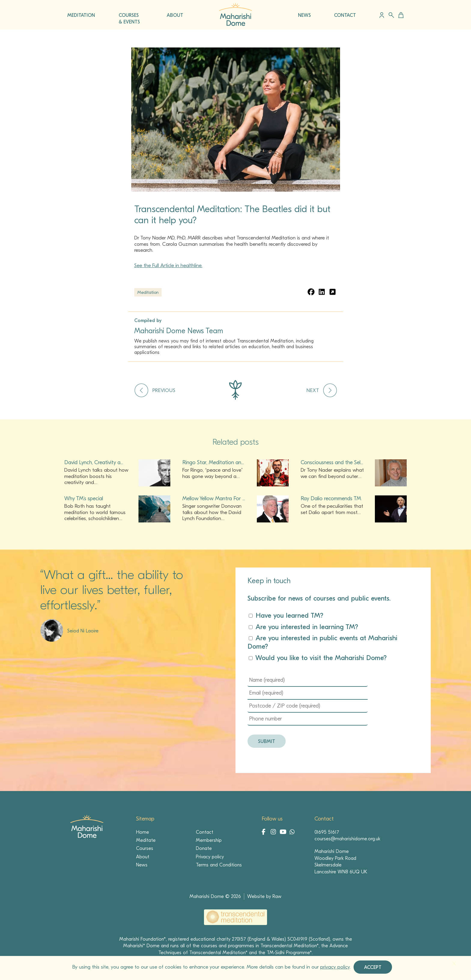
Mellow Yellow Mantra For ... (214, 499)
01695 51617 (327, 832)
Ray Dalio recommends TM (331, 499)
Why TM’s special (84, 499)
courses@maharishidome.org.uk (347, 839)
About (143, 857)
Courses (145, 848)
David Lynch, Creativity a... (94, 463)
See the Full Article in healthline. (168, 265)
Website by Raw (264, 896)
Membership (209, 840)
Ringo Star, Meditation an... (213, 463)
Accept (373, 967)
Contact (205, 832)
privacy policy (335, 967)
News (142, 865)
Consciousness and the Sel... (332, 463)
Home (143, 832)
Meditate (146, 840)
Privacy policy (210, 857)
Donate (204, 848)
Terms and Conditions (219, 865)
